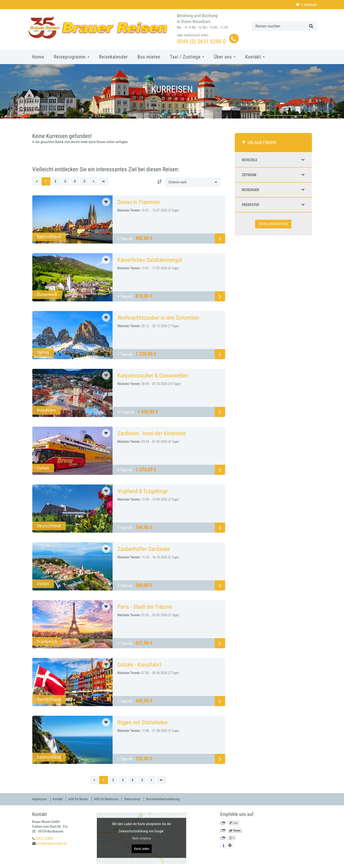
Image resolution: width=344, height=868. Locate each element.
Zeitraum (273, 175)
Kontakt (255, 57)
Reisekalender (113, 57)
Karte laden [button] (142, 848)
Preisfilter (273, 205)
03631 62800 (44, 838)
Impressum (40, 799)
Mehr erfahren (142, 838)
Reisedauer (273, 190)
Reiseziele (273, 160)
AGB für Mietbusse (107, 799)
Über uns (225, 57)
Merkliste (306, 5)
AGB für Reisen (79, 799)
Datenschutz (134, 799)
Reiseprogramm (72, 57)
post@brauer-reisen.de (51, 843)
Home (38, 57)
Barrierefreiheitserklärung (165, 799)
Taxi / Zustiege (187, 57)
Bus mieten (149, 57)
